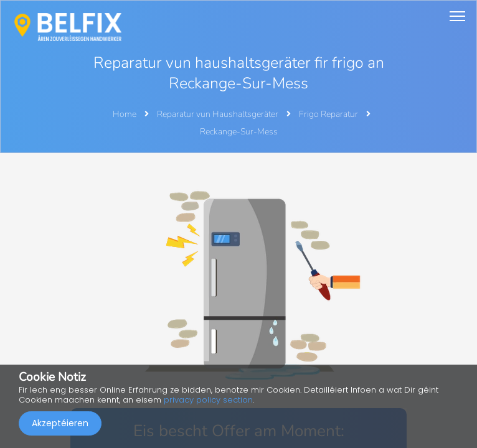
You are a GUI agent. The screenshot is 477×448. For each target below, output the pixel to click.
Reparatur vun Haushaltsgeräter (219, 114)
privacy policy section (208, 400)
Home (125, 114)
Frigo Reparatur (329, 114)
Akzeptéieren (60, 423)
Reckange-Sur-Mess (239, 132)
